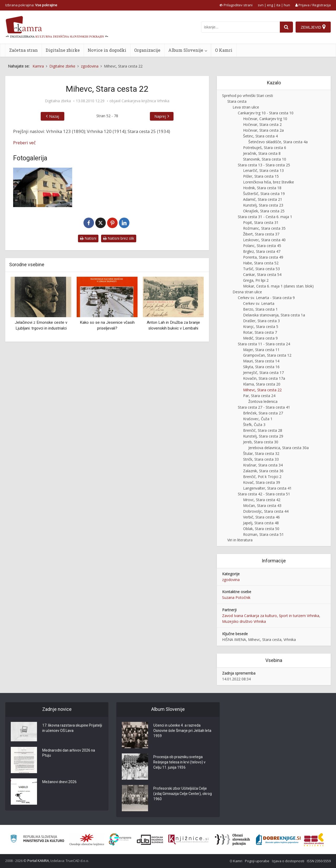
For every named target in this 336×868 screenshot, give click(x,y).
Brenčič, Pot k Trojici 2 (262, 477)
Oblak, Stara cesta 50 (261, 529)
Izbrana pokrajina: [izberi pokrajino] (31, 5)
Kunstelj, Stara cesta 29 (263, 436)
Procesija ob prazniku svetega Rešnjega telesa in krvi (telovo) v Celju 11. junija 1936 (180, 763)
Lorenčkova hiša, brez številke (269, 182)
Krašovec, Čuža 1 (258, 419)
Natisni (88, 238)
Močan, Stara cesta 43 (262, 505)
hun (287, 5)
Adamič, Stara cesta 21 (263, 199)
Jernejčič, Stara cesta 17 (263, 373)
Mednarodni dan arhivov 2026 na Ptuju (69, 753)
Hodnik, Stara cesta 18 (262, 188)
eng (270, 5)
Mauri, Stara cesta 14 (261, 361)
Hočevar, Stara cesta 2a (263, 130)
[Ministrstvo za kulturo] (37, 839)
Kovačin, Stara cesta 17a (264, 378)
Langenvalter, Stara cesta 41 (267, 488)
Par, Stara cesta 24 (259, 396)
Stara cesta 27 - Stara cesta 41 (264, 407)
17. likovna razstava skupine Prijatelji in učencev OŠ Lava (72, 728)
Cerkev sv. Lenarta (259, 303)
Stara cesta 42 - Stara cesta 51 (264, 494)
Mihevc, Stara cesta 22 (262, 390)
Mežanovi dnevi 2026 (60, 782)
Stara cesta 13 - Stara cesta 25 (264, 165)
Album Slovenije (186, 50)
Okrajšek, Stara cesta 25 (264, 211)
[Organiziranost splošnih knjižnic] (87, 840)
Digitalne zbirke (63, 50)
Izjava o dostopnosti (288, 861)
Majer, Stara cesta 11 (261, 350)
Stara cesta (237, 101)
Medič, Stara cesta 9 (260, 338)
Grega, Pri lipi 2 (256, 280)
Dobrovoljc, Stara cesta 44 (266, 511)
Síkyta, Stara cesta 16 (261, 367)
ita (278, 5)
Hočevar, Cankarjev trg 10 (265, 119)
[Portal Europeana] (120, 839)
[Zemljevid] (313, 27)
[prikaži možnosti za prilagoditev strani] (236, 5)
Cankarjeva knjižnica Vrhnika (145, 101)
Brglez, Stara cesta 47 (262, 251)
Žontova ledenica (263, 401)
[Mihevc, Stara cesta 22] (43, 187)
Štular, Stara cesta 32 (261, 453)
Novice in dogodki (107, 50)
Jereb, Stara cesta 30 (261, 442)
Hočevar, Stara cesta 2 (262, 124)
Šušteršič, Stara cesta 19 (264, 194)
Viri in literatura (240, 540)
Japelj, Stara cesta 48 (261, 523)
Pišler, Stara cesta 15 (261, 176)
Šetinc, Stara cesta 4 (260, 136)
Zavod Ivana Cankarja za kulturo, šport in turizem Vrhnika (271, 616)
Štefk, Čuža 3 (254, 425)
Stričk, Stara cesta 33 (261, 459)
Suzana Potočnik (236, 597)
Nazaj (54, 116)
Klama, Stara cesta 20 (262, 384)
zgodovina (231, 580)
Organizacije (147, 50)
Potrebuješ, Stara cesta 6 (265, 148)
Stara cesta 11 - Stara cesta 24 (264, 344)
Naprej (160, 116)
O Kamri (224, 50)
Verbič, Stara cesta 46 (261, 517)
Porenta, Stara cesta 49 (263, 257)
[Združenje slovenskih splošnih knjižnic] (188, 840)
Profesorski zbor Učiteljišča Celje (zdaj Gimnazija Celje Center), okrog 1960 (183, 794)
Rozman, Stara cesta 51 (263, 534)
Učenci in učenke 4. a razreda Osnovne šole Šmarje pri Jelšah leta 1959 (183, 731)
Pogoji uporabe (257, 861)
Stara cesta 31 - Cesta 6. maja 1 (265, 217)
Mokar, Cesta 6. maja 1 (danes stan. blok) (278, 286)
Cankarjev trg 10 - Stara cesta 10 (266, 113)
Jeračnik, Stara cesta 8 (262, 153)
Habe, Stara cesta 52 (261, 263)
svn (261, 5)
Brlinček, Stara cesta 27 (263, 413)
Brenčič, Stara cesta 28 (263, 430)
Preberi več (24, 143)
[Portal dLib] (150, 840)
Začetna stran (23, 50)
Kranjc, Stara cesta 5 (261, 327)
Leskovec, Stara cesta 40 (264, 240)
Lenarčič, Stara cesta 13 (263, 170)
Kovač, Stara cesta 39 (262, 482)
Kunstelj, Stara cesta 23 (263, 205)
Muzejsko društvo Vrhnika (244, 621)
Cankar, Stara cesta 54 (262, 274)
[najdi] (286, 27)
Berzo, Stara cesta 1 (260, 309)
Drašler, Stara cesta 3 (261, 321)
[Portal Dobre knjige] (278, 840)
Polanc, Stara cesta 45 (262, 246)
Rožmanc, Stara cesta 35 (264, 228)
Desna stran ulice (247, 292)
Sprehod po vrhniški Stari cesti (248, 96)
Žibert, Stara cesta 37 (261, 234)
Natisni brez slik (119, 238)
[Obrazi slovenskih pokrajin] (232, 840)
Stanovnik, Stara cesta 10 (265, 159)
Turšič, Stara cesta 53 (261, 269)
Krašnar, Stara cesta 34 (263, 465)
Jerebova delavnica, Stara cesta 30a (279, 448)
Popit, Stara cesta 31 (261, 222)
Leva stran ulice (246, 107)
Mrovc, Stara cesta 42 (262, 500)
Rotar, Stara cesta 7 (260, 332)
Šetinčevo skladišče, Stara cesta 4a (278, 142)
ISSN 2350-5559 (319, 861)
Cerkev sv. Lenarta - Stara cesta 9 (266, 298)
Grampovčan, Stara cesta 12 (267, 355)
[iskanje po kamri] (240, 27)
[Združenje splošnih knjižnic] (314, 840)
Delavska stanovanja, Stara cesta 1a (274, 315)
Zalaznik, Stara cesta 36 (263, 471)
